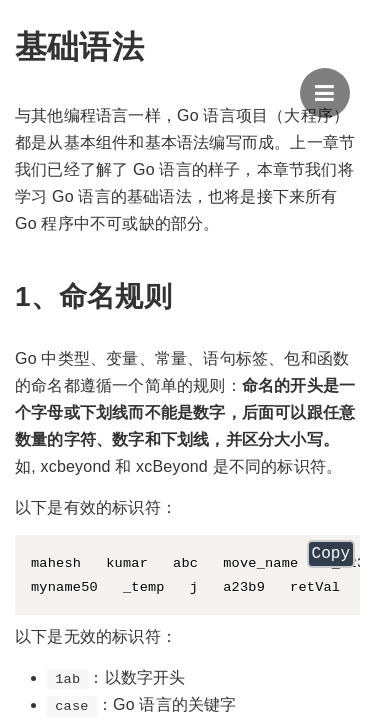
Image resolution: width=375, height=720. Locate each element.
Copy (331, 556)
